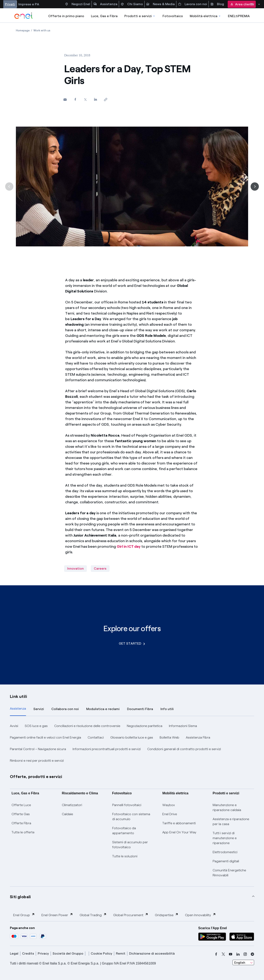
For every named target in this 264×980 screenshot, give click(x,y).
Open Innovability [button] (200, 915)
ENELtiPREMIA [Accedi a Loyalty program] (239, 16)
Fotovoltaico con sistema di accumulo (131, 817)
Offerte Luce (21, 805)
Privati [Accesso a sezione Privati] (10, 4)
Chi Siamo (132, 4)
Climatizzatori (72, 805)
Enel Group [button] (24, 915)
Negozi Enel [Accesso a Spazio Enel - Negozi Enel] (78, 4)
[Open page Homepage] (23, 30)
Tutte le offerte (23, 832)
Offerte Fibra (21, 823)
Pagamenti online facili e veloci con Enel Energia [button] (45, 737)
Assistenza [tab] (18, 709)
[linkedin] (238, 954)
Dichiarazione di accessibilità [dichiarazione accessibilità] (152, 953)
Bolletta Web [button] (169, 737)
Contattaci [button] (96, 737)
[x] (223, 954)
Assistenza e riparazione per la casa (231, 821)
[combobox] (243, 962)
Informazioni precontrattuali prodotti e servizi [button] (107, 749)
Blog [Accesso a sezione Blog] (217, 4)
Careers (100, 568)
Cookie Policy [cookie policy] (101, 953)
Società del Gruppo (68, 953)
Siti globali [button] (20, 897)
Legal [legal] (14, 953)
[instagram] (245, 954)
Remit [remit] (121, 953)
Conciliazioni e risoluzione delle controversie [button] (87, 726)
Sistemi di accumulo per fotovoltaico (130, 845)
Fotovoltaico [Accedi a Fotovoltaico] (173, 16)
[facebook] (216, 954)
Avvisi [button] (14, 726)
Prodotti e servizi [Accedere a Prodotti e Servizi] (140, 16)
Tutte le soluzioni (125, 856)
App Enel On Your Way (179, 832)
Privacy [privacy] (43, 953)
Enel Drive (170, 814)
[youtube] (231, 954)
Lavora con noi (193, 4)
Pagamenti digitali (226, 861)
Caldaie (67, 814)
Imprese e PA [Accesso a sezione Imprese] (29, 4)
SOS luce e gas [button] (36, 726)
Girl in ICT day (129, 546)
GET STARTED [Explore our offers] (132, 643)
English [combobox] (240, 963)
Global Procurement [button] (131, 915)
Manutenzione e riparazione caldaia (227, 807)
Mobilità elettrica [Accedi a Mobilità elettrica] (205, 16)
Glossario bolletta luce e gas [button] (132, 737)
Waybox (169, 805)
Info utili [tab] (167, 709)
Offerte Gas (21, 814)
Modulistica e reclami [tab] (103, 709)
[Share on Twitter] (85, 99)
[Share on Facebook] (75, 99)
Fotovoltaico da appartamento (124, 831)
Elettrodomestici (225, 852)
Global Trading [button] (93, 915)
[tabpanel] (132, 743)
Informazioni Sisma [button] (183, 726)
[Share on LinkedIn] (95, 99)
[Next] (255, 186)
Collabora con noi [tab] (65, 709)
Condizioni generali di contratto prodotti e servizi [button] (184, 749)
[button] (65, 99)
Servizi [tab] (39, 709)
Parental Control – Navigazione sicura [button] (38, 749)
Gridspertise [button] (167, 915)
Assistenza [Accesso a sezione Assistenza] (105, 4)
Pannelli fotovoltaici (127, 805)
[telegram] (252, 954)
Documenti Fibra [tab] (140, 709)
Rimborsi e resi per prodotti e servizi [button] (37, 761)
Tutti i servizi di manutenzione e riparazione (225, 838)
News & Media (160, 4)
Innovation (75, 568)
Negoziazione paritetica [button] (145, 726)
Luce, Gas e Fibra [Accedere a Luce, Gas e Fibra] (104, 16)
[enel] (24, 15)
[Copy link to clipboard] (105, 99)
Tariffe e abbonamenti (179, 823)
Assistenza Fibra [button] (198, 737)
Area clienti (242, 4)
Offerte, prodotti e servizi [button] (36, 777)
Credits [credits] (28, 953)
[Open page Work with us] (42, 30)
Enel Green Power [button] (57, 915)
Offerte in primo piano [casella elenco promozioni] (66, 16)
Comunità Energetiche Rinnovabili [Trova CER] (229, 873)
